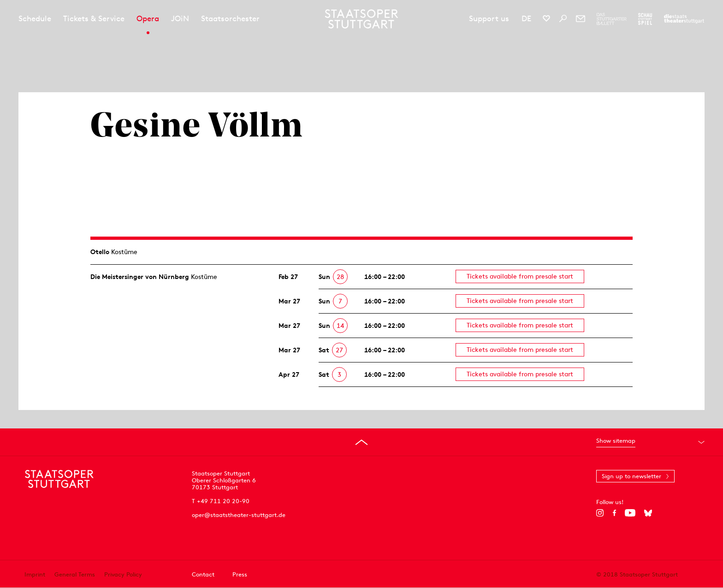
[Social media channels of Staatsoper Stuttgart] (546, 18)
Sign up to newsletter (631, 476)
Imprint (35, 574)
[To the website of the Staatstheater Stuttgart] (684, 19)
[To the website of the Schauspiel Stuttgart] (645, 19)
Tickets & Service (94, 18)
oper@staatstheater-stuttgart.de (239, 515)
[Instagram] (600, 513)
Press (240, 574)
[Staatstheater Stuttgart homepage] (362, 19)
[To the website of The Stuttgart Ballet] (612, 19)
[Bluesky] (648, 513)
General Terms (75, 574)
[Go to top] (361, 442)
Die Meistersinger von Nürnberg (140, 277)
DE (526, 18)
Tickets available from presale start (520, 276)
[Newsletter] (581, 18)
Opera (148, 18)
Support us (489, 18)
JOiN (180, 18)
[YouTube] (630, 513)
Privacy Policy (123, 574)
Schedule (35, 18)
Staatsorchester (230, 18)
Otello (100, 252)
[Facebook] (614, 513)
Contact (203, 574)
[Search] (563, 18)
